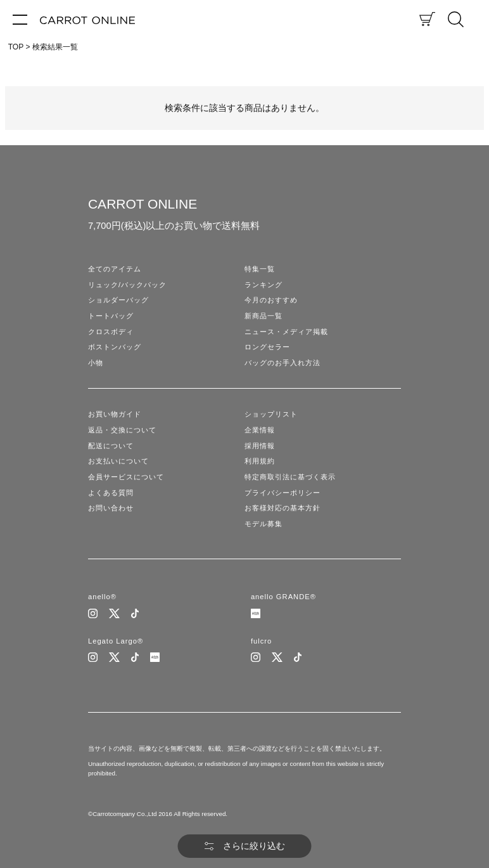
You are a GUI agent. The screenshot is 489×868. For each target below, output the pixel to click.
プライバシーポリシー (283, 493)
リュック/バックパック (127, 285)
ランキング (264, 285)
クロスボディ (111, 332)
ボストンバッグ (115, 347)
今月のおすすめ (271, 300)
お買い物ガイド (115, 414)
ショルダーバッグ (118, 300)
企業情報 (260, 430)
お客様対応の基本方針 (283, 508)
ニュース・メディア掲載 (286, 332)
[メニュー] (20, 19)
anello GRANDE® (283, 597)
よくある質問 (111, 493)
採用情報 (260, 446)
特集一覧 (260, 269)
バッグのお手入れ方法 (283, 363)
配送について (111, 446)
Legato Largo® (116, 641)
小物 (96, 363)
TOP (16, 47)
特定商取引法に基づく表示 (290, 477)
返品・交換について (122, 430)
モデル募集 (264, 524)
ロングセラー (267, 347)
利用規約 (260, 461)
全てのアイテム (115, 269)
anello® (102, 597)
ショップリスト (271, 414)
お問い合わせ (111, 508)
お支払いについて (118, 461)
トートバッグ (111, 316)
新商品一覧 (264, 316)
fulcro (261, 641)
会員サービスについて (126, 477)
